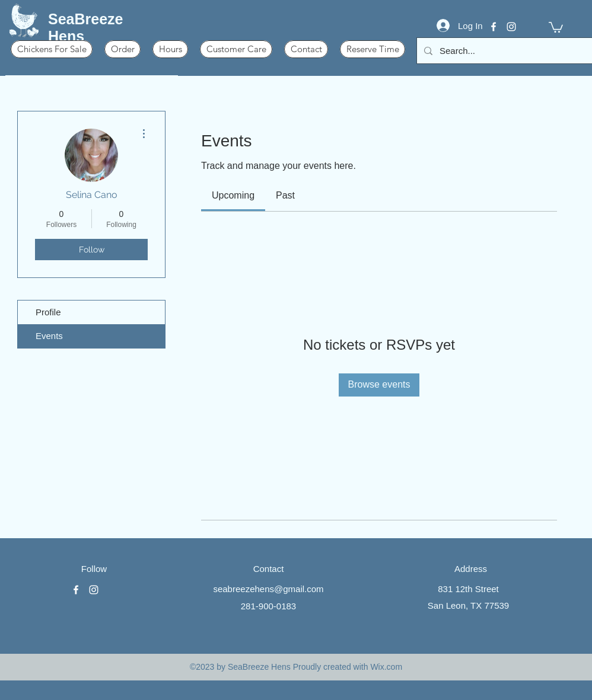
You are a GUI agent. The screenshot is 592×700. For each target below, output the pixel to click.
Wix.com (386, 667)
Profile (48, 312)
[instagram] (511, 27)
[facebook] (494, 27)
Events (49, 336)
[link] (233, 195)
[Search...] (506, 51)
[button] (556, 27)
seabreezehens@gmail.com (268, 589)
